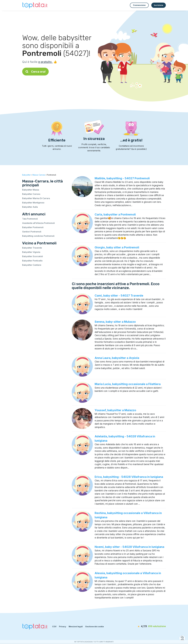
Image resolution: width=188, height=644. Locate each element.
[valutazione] (151, 626)
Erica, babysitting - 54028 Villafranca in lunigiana (129, 477)
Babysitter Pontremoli (33, 227)
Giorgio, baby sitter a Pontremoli (117, 247)
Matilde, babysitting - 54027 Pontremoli (122, 178)
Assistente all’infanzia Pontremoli (38, 223)
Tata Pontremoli (30, 219)
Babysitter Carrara (31, 194)
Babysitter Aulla (30, 207)
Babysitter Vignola (31, 252)
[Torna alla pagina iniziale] (35, 5)
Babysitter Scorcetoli (33, 256)
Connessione (139, 5)
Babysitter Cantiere (32, 265)
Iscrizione (159, 5)
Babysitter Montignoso (33, 203)
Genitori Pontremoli (32, 232)
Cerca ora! (35, 72)
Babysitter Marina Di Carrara (36, 198)
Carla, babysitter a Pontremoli (115, 214)
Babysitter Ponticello (32, 261)
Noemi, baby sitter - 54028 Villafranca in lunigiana (129, 547)
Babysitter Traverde (32, 248)
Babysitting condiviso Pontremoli (38, 236)
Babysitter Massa (31, 190)
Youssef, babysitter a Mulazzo (115, 410)
